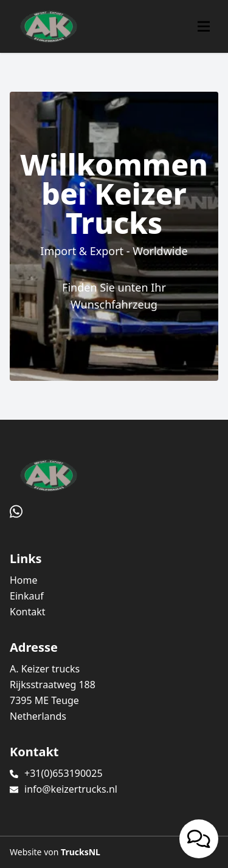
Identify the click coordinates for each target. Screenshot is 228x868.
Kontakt (28, 612)
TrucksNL (81, 852)
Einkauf (27, 596)
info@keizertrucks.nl (71, 789)
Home (24, 580)
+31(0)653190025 (64, 773)
